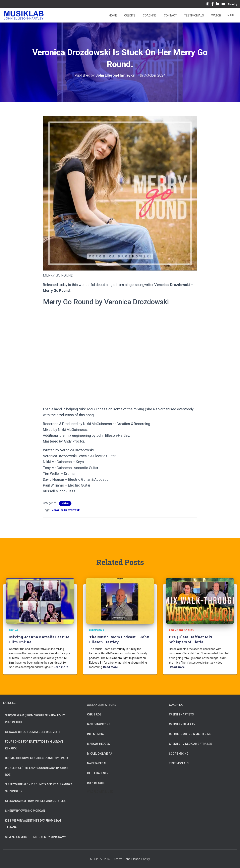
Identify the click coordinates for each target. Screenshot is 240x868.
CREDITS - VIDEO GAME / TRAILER (191, 744)
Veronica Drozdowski (66, 510)
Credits (130, 15)
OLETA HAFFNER (98, 773)
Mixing (65, 503)
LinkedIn (218, 5)
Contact (170, 15)
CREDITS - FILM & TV (182, 724)
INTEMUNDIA (95, 734)
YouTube (223, 5)
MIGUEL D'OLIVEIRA (100, 754)
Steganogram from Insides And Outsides (35, 801)
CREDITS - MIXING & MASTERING (190, 734)
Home (113, 15)
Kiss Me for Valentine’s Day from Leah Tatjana (33, 824)
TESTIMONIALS (179, 763)
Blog (230, 15)
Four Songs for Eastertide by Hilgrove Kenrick (34, 745)
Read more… (62, 667)
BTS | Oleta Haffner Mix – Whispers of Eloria (192, 639)
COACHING (176, 705)
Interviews (97, 630)
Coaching (149, 15)
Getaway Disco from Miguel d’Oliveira (33, 732)
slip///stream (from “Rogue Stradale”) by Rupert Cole (35, 719)
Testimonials (194, 15)
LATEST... (9, 703)
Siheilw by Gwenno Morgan (25, 811)
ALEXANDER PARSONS (102, 705)
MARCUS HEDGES (99, 744)
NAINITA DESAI (97, 763)
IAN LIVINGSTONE (99, 724)
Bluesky (232, 4)
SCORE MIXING (179, 754)
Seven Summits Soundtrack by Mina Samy (35, 837)
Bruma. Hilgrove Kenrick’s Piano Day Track (37, 758)
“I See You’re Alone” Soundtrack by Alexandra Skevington (39, 788)
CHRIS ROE (94, 714)
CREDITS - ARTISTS (181, 714)
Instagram (207, 5)
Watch (216, 15)
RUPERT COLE (96, 783)
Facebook (213, 5)
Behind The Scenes (181, 630)
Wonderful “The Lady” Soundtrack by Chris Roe (37, 771)
